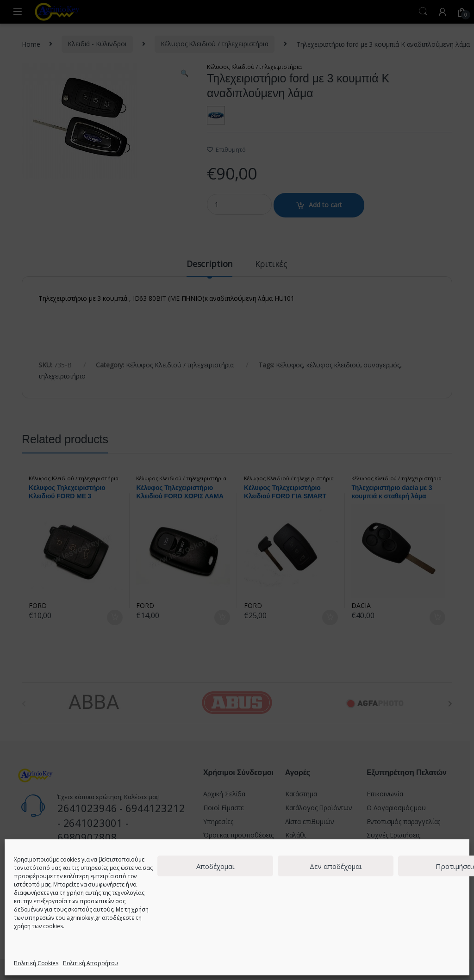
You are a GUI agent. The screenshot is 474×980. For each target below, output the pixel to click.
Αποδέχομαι (215, 866)
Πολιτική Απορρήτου (90, 963)
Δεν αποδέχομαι (336, 866)
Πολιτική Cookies (36, 963)
